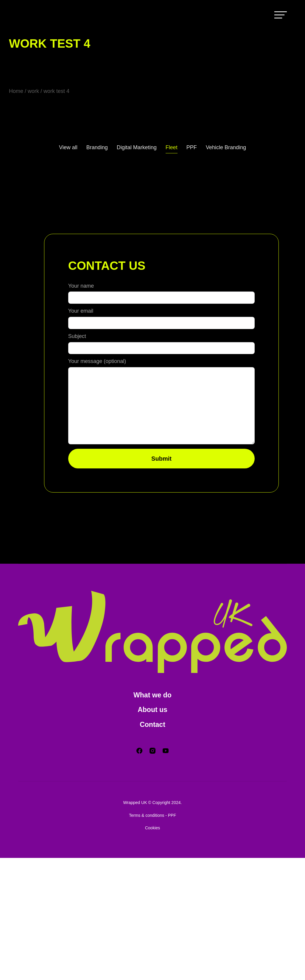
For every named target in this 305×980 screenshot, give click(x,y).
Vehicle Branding (229, 147)
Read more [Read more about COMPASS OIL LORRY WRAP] (51, 261)
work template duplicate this (155, 180)
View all (64, 147)
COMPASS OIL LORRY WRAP (68, 180)
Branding (95, 147)
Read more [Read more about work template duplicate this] (148, 279)
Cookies (152, 950)
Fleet (173, 147)
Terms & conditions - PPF (152, 937)
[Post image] (21, 180)
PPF (193, 147)
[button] (152, 116)
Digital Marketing (136, 147)
